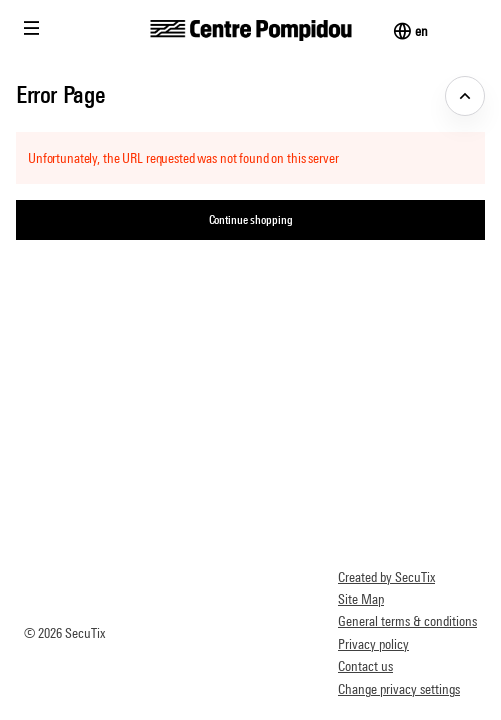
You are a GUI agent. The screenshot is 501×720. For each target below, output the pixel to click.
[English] (421, 31)
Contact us (365, 666)
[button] (32, 28)
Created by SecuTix (386, 577)
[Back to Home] (250, 30)
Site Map (361, 599)
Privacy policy (373, 644)
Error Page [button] (60, 94)
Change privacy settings (399, 689)
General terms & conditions (407, 621)
